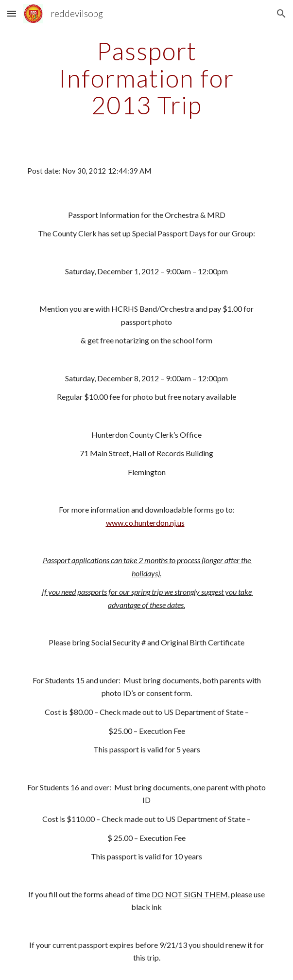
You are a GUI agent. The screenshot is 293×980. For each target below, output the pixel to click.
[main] (146, 78)
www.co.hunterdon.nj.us (145, 523)
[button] (12, 13)
